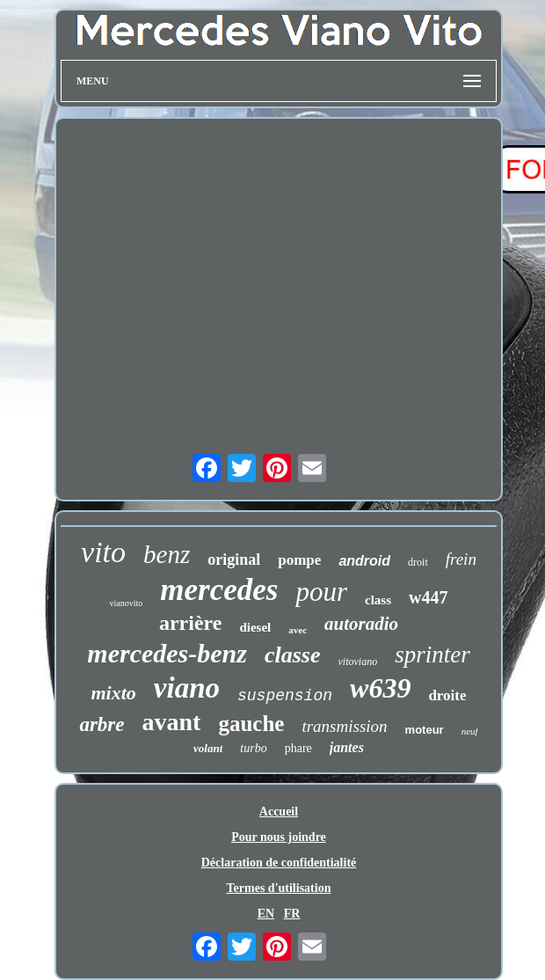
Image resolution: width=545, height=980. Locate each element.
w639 (380, 688)
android (364, 561)
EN (266, 914)
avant (172, 722)
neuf (470, 731)
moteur (425, 730)
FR (292, 914)
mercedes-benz (167, 653)
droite (447, 695)
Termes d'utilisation (279, 888)
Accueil (279, 812)
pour (321, 592)
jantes (347, 747)
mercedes (219, 590)
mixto (113, 693)
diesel (255, 627)
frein (461, 559)
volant (208, 748)
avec (298, 630)
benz (167, 554)
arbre (102, 724)
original (234, 559)
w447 (428, 597)
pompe (299, 560)
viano (187, 688)
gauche (251, 724)
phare (298, 748)
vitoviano (358, 662)
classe (293, 655)
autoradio (361, 624)
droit (418, 562)
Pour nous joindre (279, 837)
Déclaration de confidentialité (279, 863)
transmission (344, 726)
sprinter (432, 655)
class (378, 600)
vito (103, 552)
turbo (253, 748)
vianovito (127, 603)
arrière (191, 623)
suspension (285, 696)
